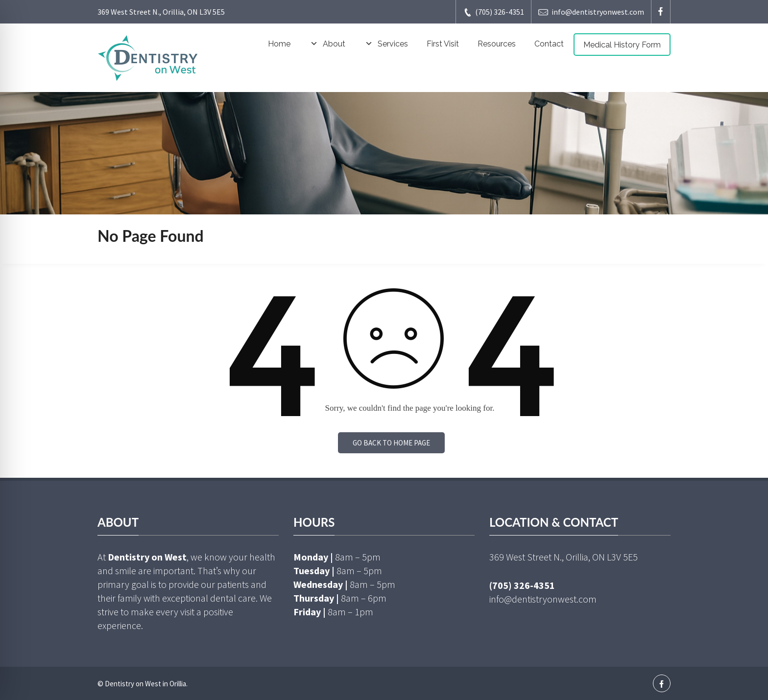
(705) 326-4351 (493, 12)
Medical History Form (622, 45)
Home (279, 44)
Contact (549, 44)
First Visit (443, 44)
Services (386, 44)
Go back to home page (391, 443)
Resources (497, 44)
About (327, 44)
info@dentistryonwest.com (591, 12)
